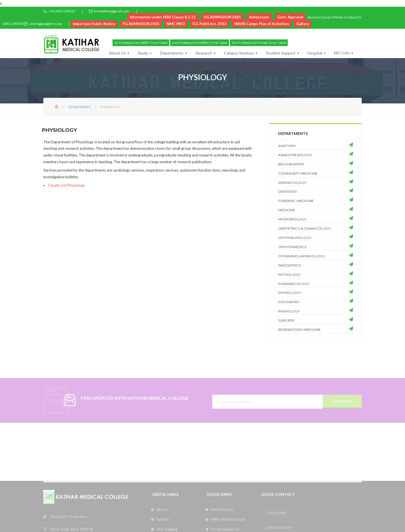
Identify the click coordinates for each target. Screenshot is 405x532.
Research (206, 53)
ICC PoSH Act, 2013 (209, 24)
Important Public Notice (94, 24)
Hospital (317, 53)
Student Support (283, 53)
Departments (174, 53)
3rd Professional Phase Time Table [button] (259, 43)
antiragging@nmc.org (46, 24)
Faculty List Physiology (67, 185)
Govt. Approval (290, 17)
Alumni (313, 17)
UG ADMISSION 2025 (222, 17)
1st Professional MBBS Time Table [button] (141, 43)
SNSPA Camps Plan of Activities (261, 24)
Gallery (303, 24)
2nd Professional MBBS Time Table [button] (200, 43)
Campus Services (241, 53)
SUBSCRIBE (342, 410)
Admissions (259, 17)
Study (145, 53)
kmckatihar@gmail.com (112, 11)
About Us (119, 53)
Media (338, 17)
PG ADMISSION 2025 (141, 24)
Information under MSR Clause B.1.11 (163, 17)
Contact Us (353, 17)
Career (326, 17)
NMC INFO (176, 24)
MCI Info (344, 53)
